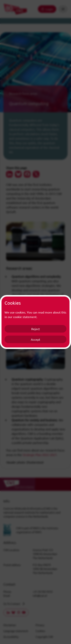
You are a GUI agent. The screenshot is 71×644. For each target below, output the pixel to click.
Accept (35, 339)
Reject (35, 329)
